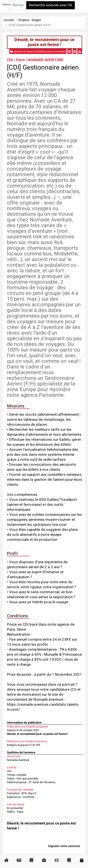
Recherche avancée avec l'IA (51, 5)
